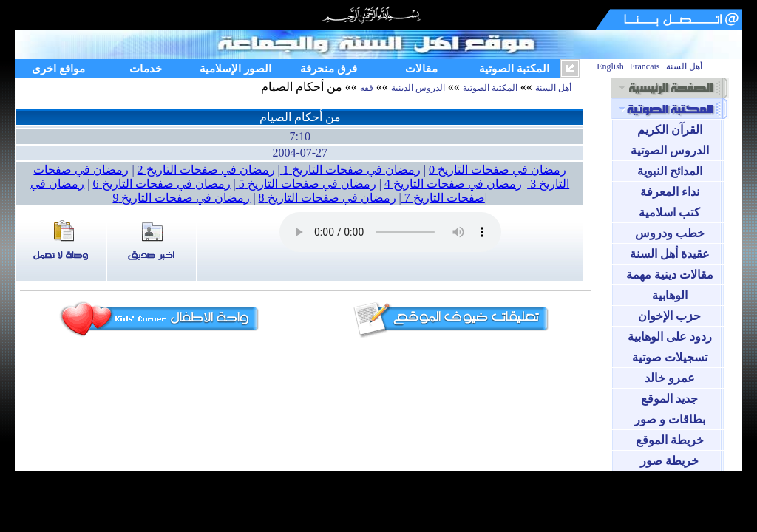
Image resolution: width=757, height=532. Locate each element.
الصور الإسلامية (235, 68)
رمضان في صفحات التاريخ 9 (181, 198)
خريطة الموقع (670, 440)
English (610, 66)
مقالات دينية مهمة (670, 274)
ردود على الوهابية (670, 337)
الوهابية (670, 295)
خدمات (146, 68)
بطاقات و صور (670, 419)
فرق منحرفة (329, 68)
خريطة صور (669, 461)
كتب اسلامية (669, 212)
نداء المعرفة (670, 192)
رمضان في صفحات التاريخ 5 (306, 184)
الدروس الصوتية (670, 150)
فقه (367, 88)
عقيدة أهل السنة (670, 254)
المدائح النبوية (670, 171)
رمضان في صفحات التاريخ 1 (350, 170)
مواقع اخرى (58, 68)
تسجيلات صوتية (670, 357)
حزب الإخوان (669, 316)
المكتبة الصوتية (514, 68)
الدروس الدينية (418, 88)
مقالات (421, 68)
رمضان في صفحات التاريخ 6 (162, 184)
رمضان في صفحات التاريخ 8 (327, 198)
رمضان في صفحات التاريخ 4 (453, 184)
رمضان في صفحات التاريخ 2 (206, 170)
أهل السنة (684, 66)
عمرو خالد (670, 378)
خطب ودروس (670, 233)
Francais (645, 66)
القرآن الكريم (670, 130)
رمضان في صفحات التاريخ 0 (498, 170)
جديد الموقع (669, 399)
